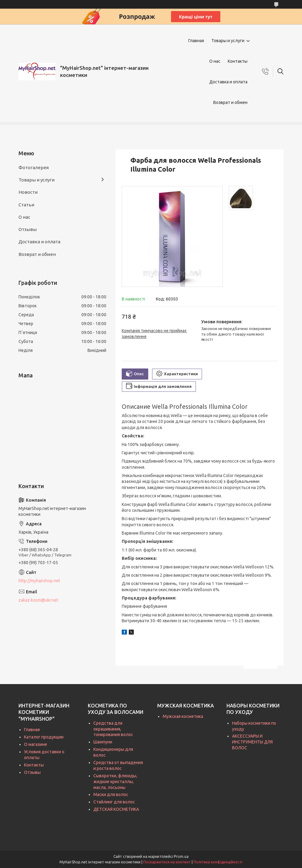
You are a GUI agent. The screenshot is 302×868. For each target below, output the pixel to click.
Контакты (238, 61)
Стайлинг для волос (114, 802)
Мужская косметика (183, 716)
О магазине (36, 744)
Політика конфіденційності (218, 862)
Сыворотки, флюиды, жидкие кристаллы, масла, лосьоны (115, 782)
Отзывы (28, 229)
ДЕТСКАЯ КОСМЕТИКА (116, 809)
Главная (196, 41)
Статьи (26, 205)
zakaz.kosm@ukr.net (38, 600)
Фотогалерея (34, 167)
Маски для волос (111, 794)
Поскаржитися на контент (167, 862)
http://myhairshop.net (39, 581)
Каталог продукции (44, 737)
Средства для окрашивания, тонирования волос (113, 729)
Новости (28, 192)
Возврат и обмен (230, 102)
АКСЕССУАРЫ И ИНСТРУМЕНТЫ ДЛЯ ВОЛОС (252, 742)
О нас (215, 61)
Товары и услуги (228, 41)
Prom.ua (181, 856)
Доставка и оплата (228, 82)
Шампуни (103, 742)
